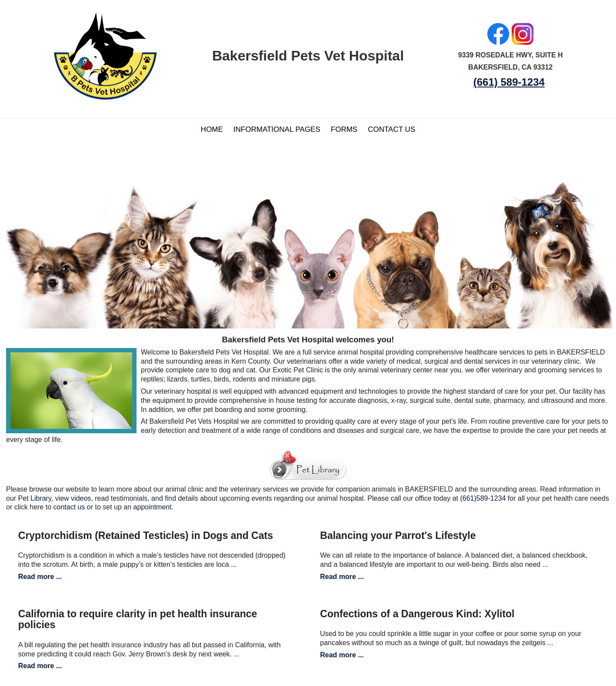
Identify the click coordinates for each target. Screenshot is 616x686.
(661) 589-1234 (509, 82)
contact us (69, 507)
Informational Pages (277, 129)
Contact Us (391, 129)
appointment (153, 507)
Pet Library (35, 498)
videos (81, 498)
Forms (344, 129)
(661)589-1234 (483, 498)
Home (212, 129)
